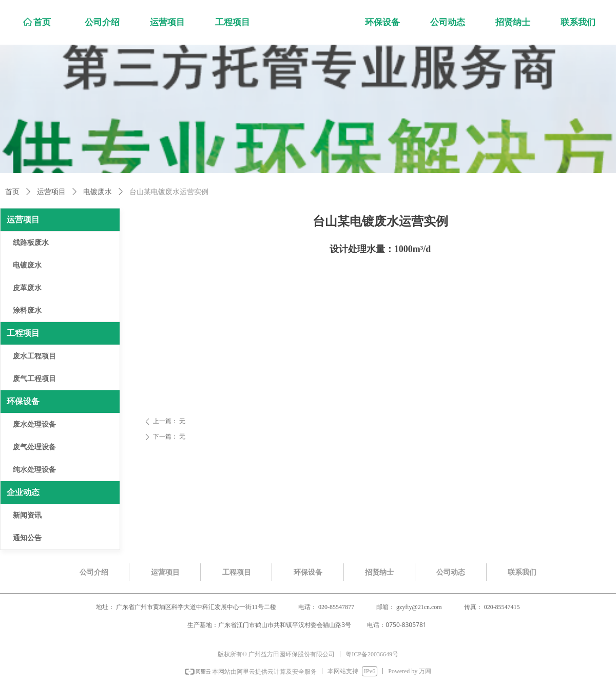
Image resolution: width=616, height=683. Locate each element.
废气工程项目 (34, 379)
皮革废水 (27, 288)
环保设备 (23, 401)
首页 (12, 192)
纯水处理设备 (34, 470)
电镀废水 (98, 192)
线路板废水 (31, 243)
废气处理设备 (34, 447)
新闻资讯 (27, 515)
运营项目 (51, 192)
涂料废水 (27, 310)
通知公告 (27, 538)
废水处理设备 (34, 424)
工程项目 (23, 333)
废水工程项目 (34, 356)
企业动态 (23, 492)
